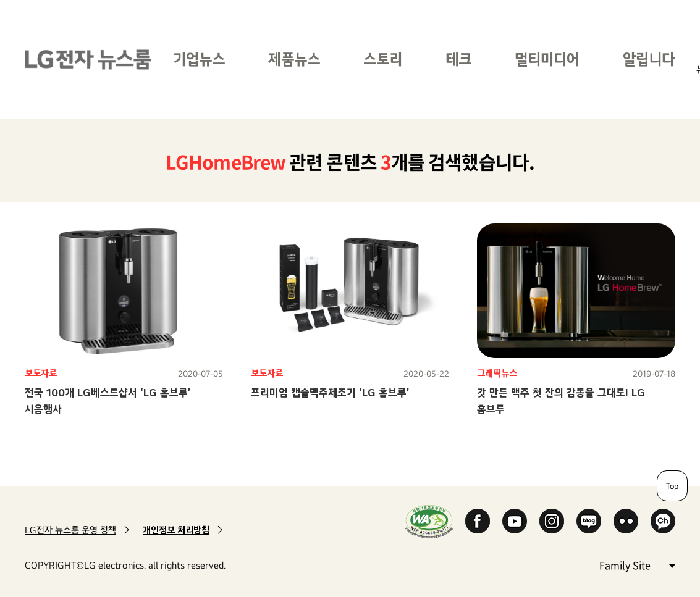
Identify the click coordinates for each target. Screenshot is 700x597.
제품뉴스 (294, 59)
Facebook (478, 521)
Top (672, 486)
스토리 (383, 59)
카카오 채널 (663, 521)
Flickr (626, 521)
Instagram (552, 521)
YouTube (515, 521)
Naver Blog (589, 521)
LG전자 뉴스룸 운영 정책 (70, 530)
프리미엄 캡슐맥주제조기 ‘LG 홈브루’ (330, 392)
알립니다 (649, 59)
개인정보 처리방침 (176, 530)
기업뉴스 (199, 59)
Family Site (637, 565)
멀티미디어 (547, 59)
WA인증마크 (429, 521)
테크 (458, 59)
